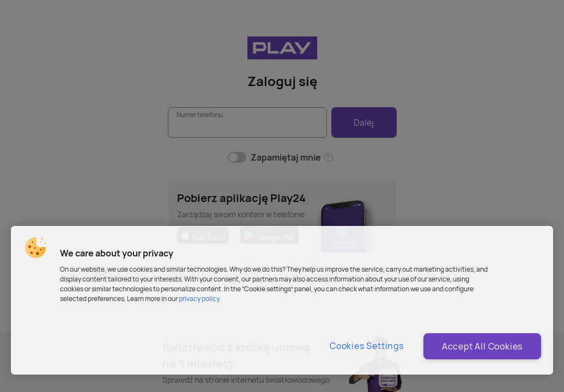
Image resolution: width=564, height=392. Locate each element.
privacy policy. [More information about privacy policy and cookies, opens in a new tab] (200, 299)
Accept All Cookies (482, 346)
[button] (35, 248)
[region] (282, 300)
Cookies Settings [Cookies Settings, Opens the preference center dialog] (367, 346)
